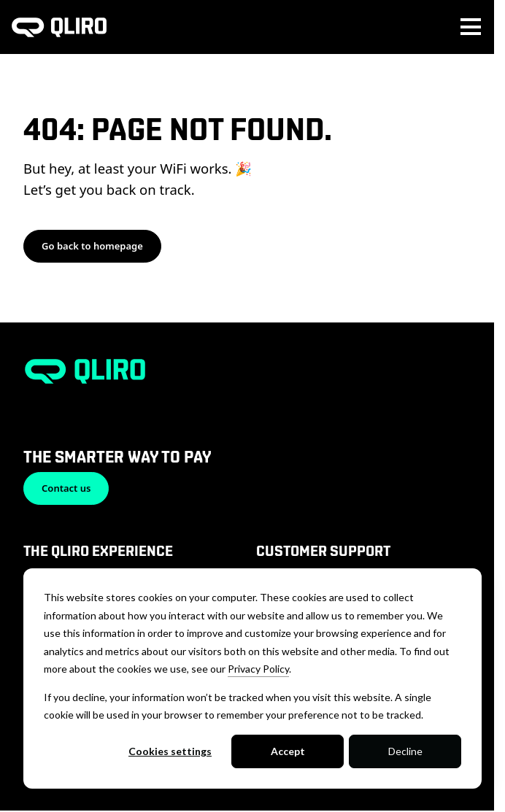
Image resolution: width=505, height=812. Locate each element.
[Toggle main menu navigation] (471, 27)
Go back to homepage (92, 246)
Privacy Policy (258, 669)
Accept (288, 751)
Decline (405, 751)
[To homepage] (59, 27)
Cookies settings (170, 751)
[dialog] (252, 678)
